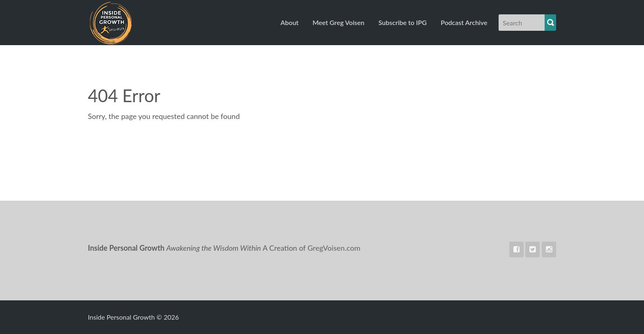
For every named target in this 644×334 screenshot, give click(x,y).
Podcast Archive (464, 22)
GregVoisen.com (334, 248)
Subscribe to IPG (402, 22)
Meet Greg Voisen (338, 22)
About (290, 22)
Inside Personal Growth (142, 23)
